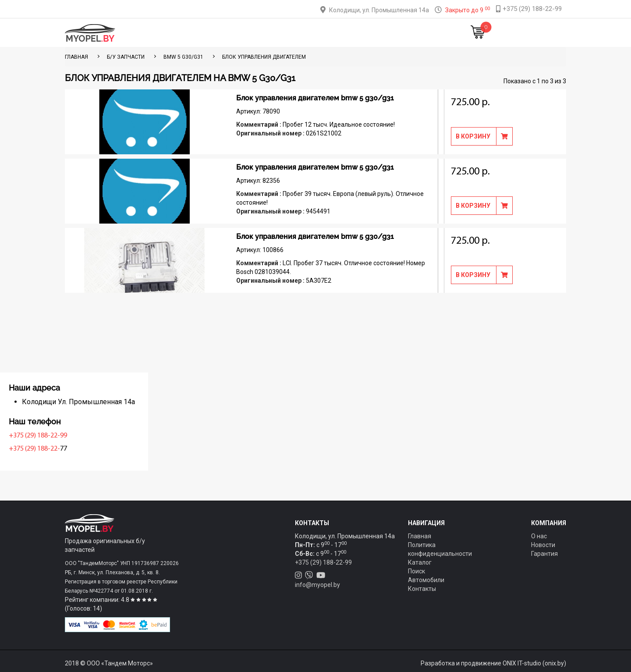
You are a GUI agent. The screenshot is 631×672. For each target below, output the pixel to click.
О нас (539, 536)
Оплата (289, 33)
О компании (329, 33)
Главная (183, 33)
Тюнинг (255, 33)
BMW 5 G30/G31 (183, 57)
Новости (414, 33)
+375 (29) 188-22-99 (96, 436)
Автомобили (426, 580)
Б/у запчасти (126, 57)
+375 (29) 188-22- (93, 449)
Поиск (417, 571)
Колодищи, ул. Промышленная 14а (379, 10)
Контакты (374, 33)
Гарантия (544, 554)
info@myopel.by (317, 585)
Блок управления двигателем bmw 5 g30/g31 (315, 98)
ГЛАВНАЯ (76, 57)
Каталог (219, 33)
